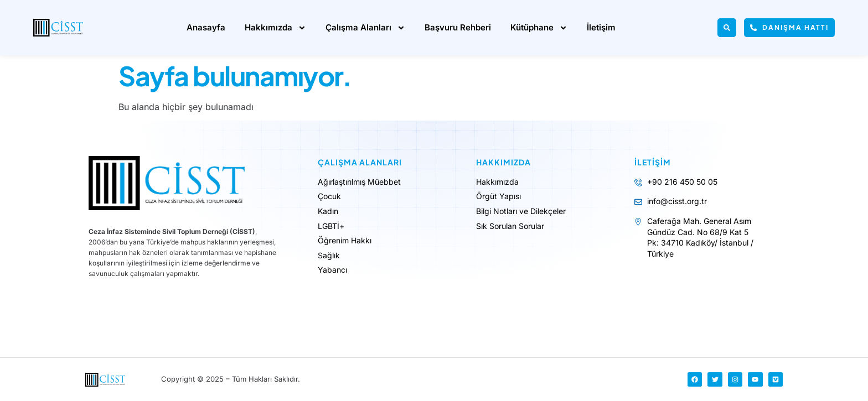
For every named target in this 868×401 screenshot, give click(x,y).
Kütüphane (539, 28)
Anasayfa (206, 27)
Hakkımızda (275, 28)
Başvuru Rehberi (458, 27)
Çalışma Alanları (365, 28)
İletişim (601, 27)
